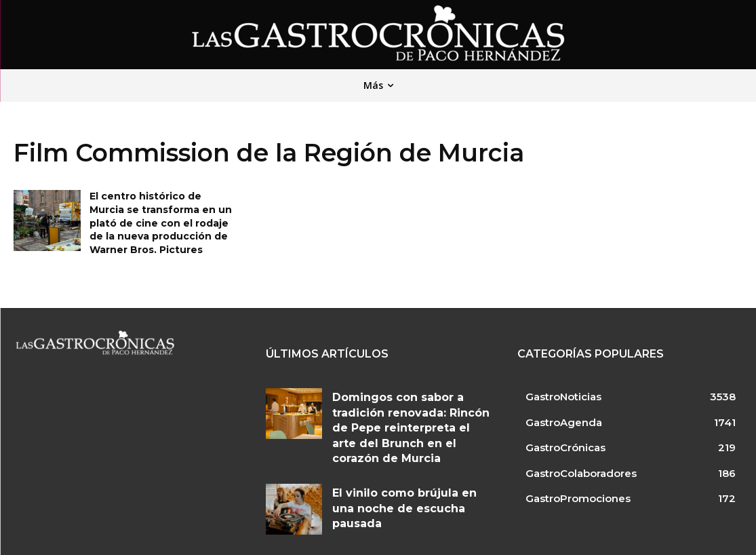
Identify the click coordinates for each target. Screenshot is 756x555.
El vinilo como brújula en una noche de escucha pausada (402, 472)
